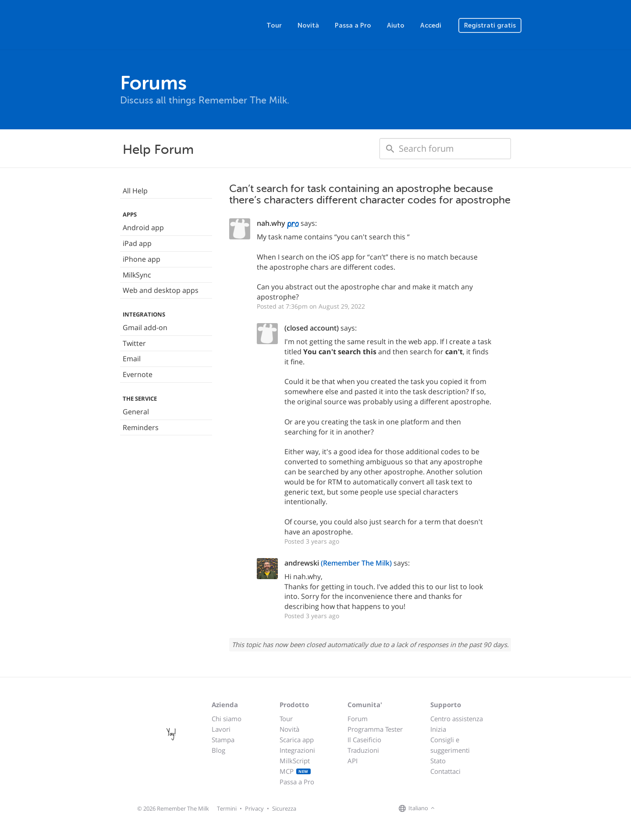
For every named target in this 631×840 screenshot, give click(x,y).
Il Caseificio (364, 740)
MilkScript (295, 761)
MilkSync (137, 275)
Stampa (223, 740)
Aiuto (396, 25)
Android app (143, 228)
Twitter (134, 343)
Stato (438, 761)
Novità (308, 25)
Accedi (431, 25)
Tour (274, 25)
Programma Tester (375, 729)
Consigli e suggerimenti (450, 745)
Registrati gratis (490, 25)
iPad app (137, 243)
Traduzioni (363, 750)
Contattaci (445, 771)
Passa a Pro (353, 25)
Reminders (141, 427)
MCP (295, 771)
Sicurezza (284, 808)
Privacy (254, 808)
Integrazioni (297, 750)
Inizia (438, 729)
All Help (135, 191)
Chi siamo (227, 719)
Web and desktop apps (161, 290)
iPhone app (142, 259)
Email (132, 359)
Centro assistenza (457, 719)
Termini (227, 808)
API (353, 761)
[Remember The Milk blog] (473, 809)
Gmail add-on (145, 327)
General (136, 412)
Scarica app (297, 740)
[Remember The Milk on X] (462, 809)
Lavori (221, 729)
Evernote (138, 374)
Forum (358, 719)
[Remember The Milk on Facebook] (450, 809)
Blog (218, 750)
